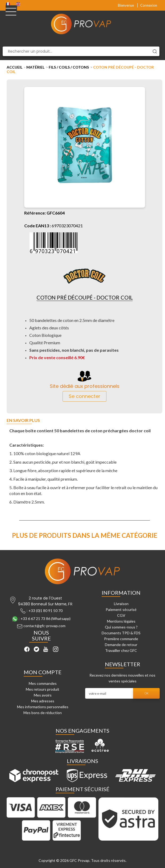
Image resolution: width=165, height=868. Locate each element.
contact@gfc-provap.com (44, 626)
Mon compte (43, 672)
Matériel (35, 67)
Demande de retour (121, 645)
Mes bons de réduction (43, 713)
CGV (121, 615)
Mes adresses (43, 701)
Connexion (149, 5)
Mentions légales (121, 621)
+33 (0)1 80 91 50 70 (46, 611)
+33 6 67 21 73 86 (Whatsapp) (46, 618)
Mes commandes (43, 683)
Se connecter (84, 396)
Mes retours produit (43, 689)
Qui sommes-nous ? (121, 627)
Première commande (121, 639)
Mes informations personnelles (43, 707)
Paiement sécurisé (121, 609)
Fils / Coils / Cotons (69, 67)
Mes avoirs (43, 695)
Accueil (15, 67)
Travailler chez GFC (121, 650)
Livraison (121, 604)
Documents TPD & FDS (121, 633)
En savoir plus (23, 420)
